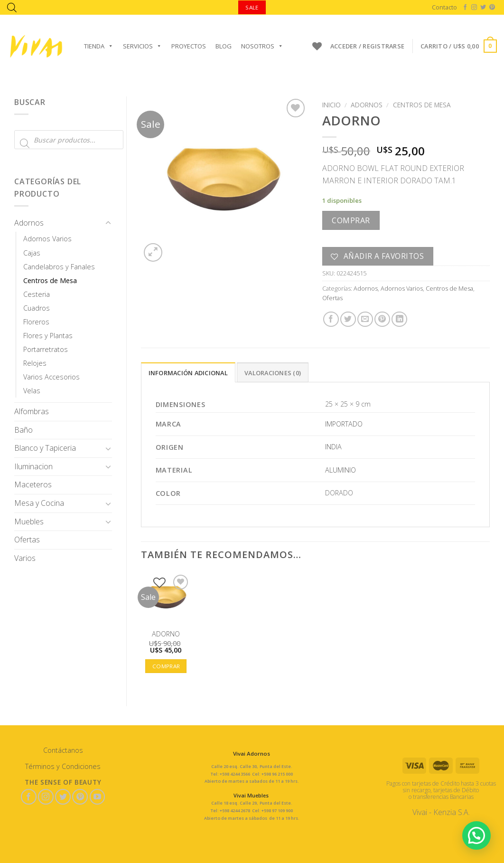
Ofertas (27, 540)
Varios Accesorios (51, 377)
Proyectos (189, 46)
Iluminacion (33, 466)
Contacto (444, 7)
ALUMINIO (341, 470)
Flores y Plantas (48, 336)
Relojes (35, 363)
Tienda (99, 46)
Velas (32, 391)
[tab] (188, 372)
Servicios (142, 46)
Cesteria (37, 294)
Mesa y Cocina (39, 503)
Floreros (36, 322)
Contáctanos (63, 750)
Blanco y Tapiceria (45, 448)
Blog (224, 46)
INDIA (333, 447)
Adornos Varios (47, 239)
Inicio (331, 105)
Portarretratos (46, 349)
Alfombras (32, 411)
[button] (476, 835)
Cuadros (37, 308)
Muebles (29, 522)
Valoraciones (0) (273, 373)
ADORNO (166, 634)
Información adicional (188, 373)
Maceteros (33, 484)
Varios (25, 558)
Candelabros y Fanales (59, 267)
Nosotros (262, 46)
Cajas (32, 253)
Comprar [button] (166, 666)
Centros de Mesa (50, 280)
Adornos (29, 223)
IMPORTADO (344, 424)
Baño (23, 430)
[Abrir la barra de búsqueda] (12, 7)
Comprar (351, 220)
